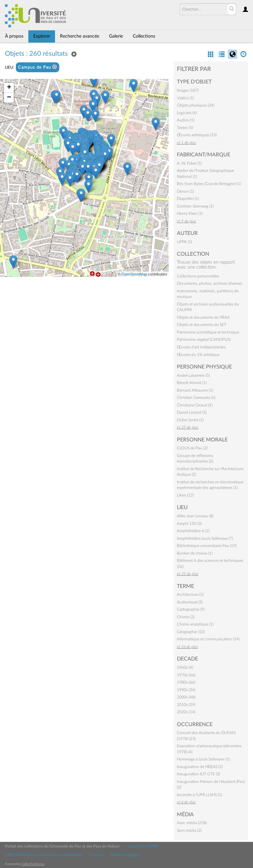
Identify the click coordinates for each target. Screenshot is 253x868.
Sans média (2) (189, 830)
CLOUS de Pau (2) (192, 448)
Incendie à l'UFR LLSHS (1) (199, 795)
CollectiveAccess (33, 864)
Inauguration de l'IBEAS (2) (200, 767)
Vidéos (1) (185, 98)
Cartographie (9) (191, 609)
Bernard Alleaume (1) (195, 390)
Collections (144, 36)
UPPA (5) (184, 242)
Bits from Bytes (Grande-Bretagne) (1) (209, 184)
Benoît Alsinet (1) (192, 383)
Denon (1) (185, 191)
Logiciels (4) (187, 113)
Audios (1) (186, 120)
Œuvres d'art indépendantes (201, 347)
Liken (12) (185, 495)
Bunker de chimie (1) (195, 553)
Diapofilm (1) (188, 199)
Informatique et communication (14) (208, 639)
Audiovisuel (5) (190, 602)
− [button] (9, 98)
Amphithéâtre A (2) (193, 531)
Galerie (116, 36)
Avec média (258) (192, 823)
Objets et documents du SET (202, 325)
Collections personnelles (198, 276)
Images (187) (188, 90)
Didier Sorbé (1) (190, 420)
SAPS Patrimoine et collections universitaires (43, 855)
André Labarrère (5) (193, 375)
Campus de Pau (38, 67)
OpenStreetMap (134, 274)
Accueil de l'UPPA (142, 846)
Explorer (42, 36)
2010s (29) (186, 705)
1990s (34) (186, 690)
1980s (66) (186, 682)
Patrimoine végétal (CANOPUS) (204, 339)
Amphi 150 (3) (189, 524)
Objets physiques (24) (196, 105)
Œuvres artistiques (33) (197, 135)
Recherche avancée (80, 36)
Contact (97, 855)
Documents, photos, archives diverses (210, 283)
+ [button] (9, 88)
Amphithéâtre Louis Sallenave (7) (205, 538)
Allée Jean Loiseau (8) (195, 516)
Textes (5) (185, 128)
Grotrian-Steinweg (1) (195, 206)
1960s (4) (185, 667)
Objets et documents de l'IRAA (203, 317)
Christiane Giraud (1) (195, 405)
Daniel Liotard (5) (192, 412)
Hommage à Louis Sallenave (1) (203, 759)
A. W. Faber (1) (189, 163)
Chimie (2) (186, 617)
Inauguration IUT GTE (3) (198, 774)
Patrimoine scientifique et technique (208, 332)
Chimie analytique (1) (195, 624)
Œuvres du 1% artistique (198, 355)
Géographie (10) (191, 632)
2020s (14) (186, 712)
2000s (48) (186, 697)
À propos (14, 36)
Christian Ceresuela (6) (196, 398)
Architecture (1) (190, 595)
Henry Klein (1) (190, 213)
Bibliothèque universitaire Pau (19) (207, 546)
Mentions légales (126, 855)
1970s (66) (186, 675)
